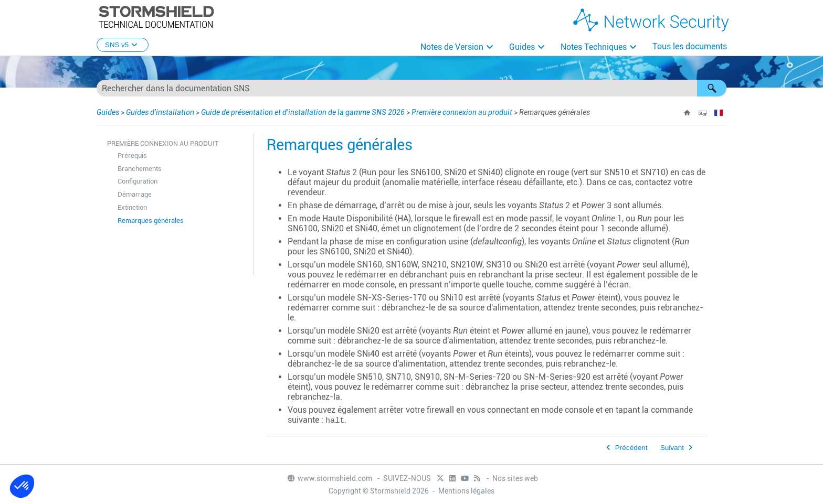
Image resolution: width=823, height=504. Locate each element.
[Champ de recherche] (411, 88)
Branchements (140, 169)
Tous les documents (690, 46)
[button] (712, 88)
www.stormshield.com (329, 478)
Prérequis (132, 156)
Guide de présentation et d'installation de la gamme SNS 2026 (303, 112)
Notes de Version (452, 47)
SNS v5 (123, 45)
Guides (522, 47)
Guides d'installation (160, 112)
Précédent (631, 448)
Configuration (138, 181)
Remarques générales (151, 221)
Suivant (672, 448)
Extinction (132, 207)
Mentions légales (466, 491)
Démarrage (135, 194)
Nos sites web (515, 478)
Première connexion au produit (462, 112)
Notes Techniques (594, 47)
